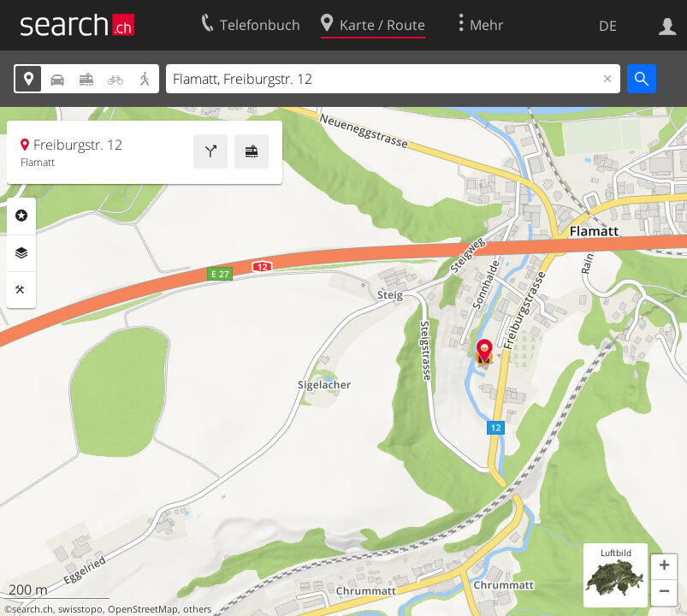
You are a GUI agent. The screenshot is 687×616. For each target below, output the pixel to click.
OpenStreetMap (143, 609)
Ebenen (21, 253)
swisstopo (80, 609)
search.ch (33, 609)
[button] (664, 567)
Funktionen (21, 290)
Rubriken (21, 216)
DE (608, 26)
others (197, 609)
